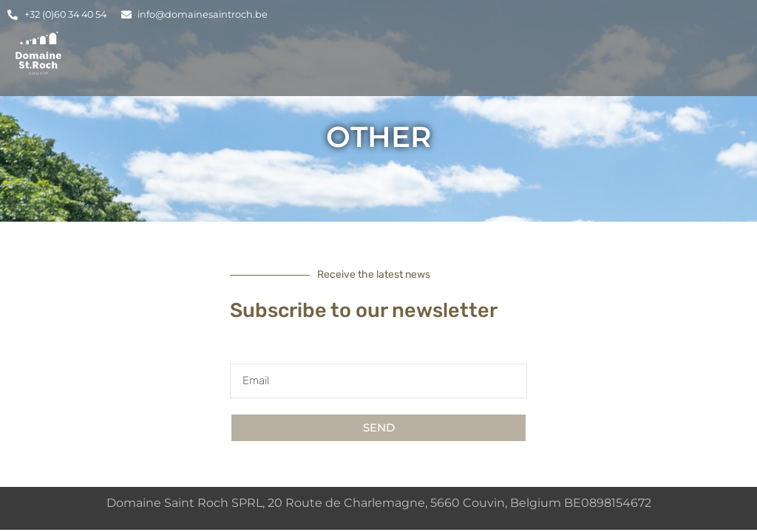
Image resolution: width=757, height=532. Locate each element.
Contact (666, 65)
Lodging (411, 65)
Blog (606, 65)
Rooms (476, 65)
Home (351, 65)
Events (544, 65)
